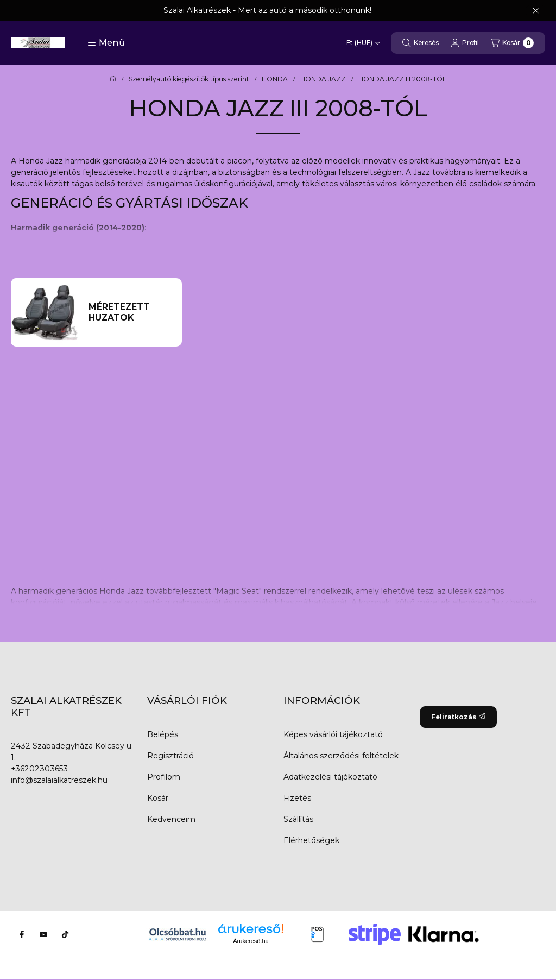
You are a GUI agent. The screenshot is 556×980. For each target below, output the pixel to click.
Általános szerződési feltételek (341, 756)
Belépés (163, 734)
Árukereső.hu (251, 941)
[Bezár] (536, 11)
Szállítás (298, 819)
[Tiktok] (65, 934)
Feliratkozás (458, 717)
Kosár (158, 798)
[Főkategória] (113, 79)
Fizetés (297, 798)
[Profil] (465, 43)
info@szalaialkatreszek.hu (59, 780)
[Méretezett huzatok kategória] (130, 312)
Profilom (164, 777)
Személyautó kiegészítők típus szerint (189, 79)
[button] (106, 43)
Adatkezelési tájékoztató (330, 777)
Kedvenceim (171, 819)
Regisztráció (170, 756)
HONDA (275, 79)
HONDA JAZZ (323, 79)
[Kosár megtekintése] (512, 43)
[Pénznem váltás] (363, 43)
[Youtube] (43, 934)
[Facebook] (22, 934)
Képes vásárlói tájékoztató (333, 734)
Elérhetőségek (311, 840)
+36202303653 (39, 769)
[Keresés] (421, 43)
